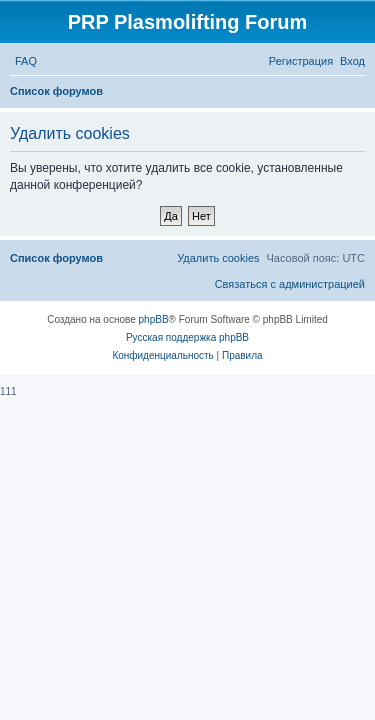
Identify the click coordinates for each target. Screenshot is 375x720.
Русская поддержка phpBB (187, 337)
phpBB (154, 319)
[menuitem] (26, 61)
